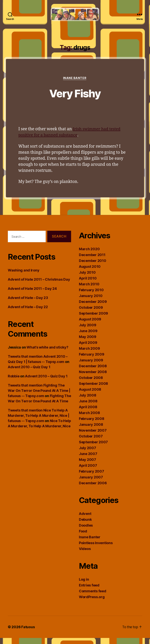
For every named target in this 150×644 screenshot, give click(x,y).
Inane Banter (75, 84)
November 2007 (93, 436)
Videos (85, 555)
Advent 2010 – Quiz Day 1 (29, 373)
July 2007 (87, 454)
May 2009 (88, 343)
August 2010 (90, 273)
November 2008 (93, 378)
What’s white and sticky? (47, 353)
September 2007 (93, 448)
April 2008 (88, 413)
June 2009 (88, 337)
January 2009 (91, 366)
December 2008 (93, 372)
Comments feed (93, 597)
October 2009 (91, 314)
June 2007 (88, 460)
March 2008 (89, 419)
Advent (85, 520)
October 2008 (91, 384)
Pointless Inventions (96, 549)
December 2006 (93, 489)
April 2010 (88, 284)
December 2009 (93, 308)
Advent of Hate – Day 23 (28, 304)
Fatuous (28, 633)
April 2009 (88, 349)
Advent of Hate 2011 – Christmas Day (39, 285)
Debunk (85, 526)
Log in (84, 585)
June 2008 (88, 407)
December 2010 (93, 267)
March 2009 (89, 354)
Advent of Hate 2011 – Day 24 (32, 295)
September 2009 (93, 319)
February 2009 (92, 360)
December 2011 (92, 261)
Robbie (14, 382)
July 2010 (87, 278)
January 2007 (91, 483)
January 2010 (91, 302)
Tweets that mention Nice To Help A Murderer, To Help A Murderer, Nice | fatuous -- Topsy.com (38, 422)
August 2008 (90, 395)
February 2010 (91, 296)
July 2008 (88, 401)
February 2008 (92, 425)
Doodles (86, 531)
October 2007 (91, 442)
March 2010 (89, 290)
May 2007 (87, 466)
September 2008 (93, 390)
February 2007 (92, 477)
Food (83, 537)
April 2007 (88, 471)
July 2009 (88, 331)
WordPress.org (92, 603)
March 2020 (89, 255)
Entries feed (89, 591)
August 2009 (90, 325)
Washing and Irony (24, 276)
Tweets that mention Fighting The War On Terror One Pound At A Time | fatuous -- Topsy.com (39, 397)
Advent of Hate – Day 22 (28, 313)
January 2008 (91, 431)
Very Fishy (75, 99)
